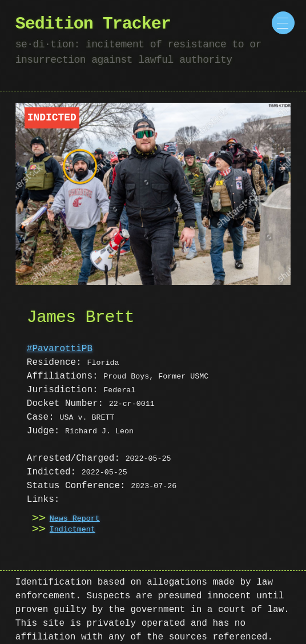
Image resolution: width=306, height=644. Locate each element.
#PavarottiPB (60, 349)
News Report (75, 519)
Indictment (73, 530)
